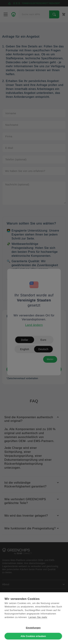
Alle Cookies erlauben (33, 636)
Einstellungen (33, 628)
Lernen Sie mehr (38, 617)
